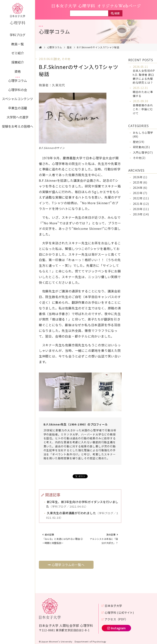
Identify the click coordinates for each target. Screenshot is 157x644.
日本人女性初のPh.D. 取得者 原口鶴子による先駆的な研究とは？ (144, 75)
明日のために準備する (143, 92)
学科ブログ (18, 35)
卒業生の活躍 (18, 108)
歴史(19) (139, 142)
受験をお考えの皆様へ (18, 126)
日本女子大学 (113, 606)
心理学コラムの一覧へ (66, 565)
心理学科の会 (18, 90)
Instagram (116, 628)
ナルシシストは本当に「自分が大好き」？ (104, 539)
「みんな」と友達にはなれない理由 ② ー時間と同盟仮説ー (64, 539)
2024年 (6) (140, 188)
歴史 (70, 47)
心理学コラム (18, 81)
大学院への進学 (18, 117)
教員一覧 (18, 44)
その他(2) (139, 158)
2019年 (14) (141, 214)
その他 (66, 59)
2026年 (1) (140, 177)
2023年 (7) (140, 193)
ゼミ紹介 (18, 53)
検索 (117, 13)
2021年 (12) (141, 204)
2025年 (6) (140, 182)
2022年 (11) (141, 198)
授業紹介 (18, 62)
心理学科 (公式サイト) (119, 612)
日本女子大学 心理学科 (96, 6)
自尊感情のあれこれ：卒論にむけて (143, 107)
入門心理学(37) (143, 152)
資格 (18, 71)
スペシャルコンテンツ (17, 99)
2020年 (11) (141, 209)
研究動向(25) (141, 147)
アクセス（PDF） (116, 619)
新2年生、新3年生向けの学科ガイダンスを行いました (82, 504)
